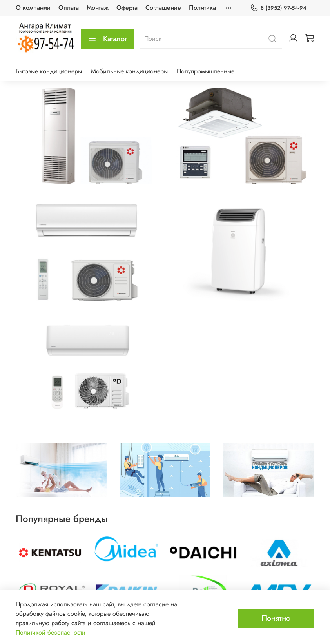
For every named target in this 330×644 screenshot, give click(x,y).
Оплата (69, 8)
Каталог (107, 39)
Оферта (127, 8)
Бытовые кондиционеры (49, 71)
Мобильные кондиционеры (129, 71)
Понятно (276, 618)
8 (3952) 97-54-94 (278, 8)
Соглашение (163, 8)
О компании (33, 8)
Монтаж (98, 8)
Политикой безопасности (51, 632)
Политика (202, 8)
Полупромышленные (206, 71)
